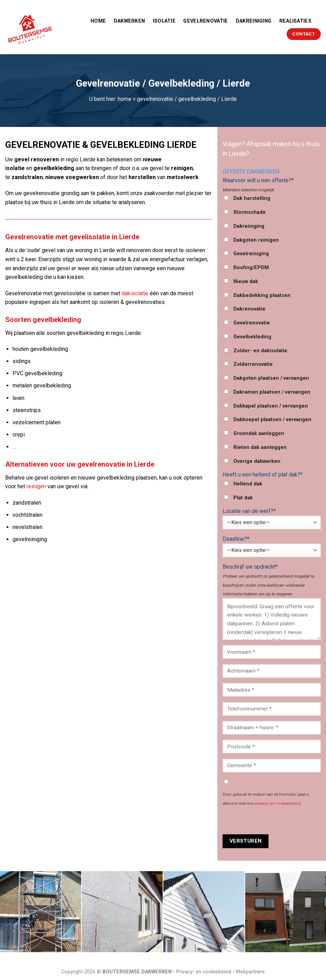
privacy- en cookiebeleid (278, 804)
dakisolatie (135, 293)
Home (98, 21)
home (125, 99)
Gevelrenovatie (205, 21)
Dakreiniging (254, 21)
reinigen (36, 486)
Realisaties (295, 21)
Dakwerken (130, 21)
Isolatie (164, 21)
